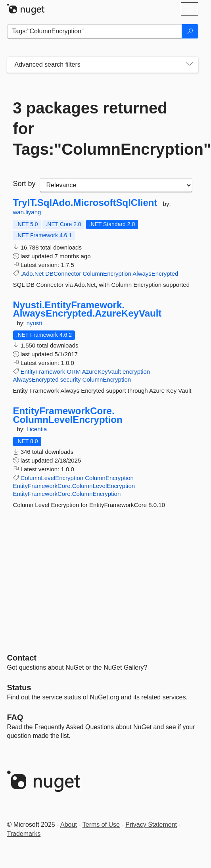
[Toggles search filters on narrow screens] (190, 65)
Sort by (24, 184)
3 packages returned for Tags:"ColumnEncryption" (103, 129)
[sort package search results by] (116, 185)
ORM (74, 372)
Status (19, 687)
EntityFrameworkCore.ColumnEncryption (67, 494)
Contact (22, 658)
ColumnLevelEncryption (52, 478)
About (69, 825)
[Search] (190, 31)
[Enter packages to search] (95, 31)
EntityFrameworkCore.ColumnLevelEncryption (68, 415)
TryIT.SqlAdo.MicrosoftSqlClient (85, 203)
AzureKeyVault (102, 372)
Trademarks (24, 834)
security (71, 379)
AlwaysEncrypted (155, 274)
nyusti (34, 323)
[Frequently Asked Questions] (15, 717)
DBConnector (63, 274)
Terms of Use (101, 825)
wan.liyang (27, 212)
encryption (136, 372)
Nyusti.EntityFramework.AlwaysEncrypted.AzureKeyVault (87, 309)
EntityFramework (43, 372)
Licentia (37, 429)
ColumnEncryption (107, 274)
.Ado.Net (32, 274)
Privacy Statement (151, 825)
